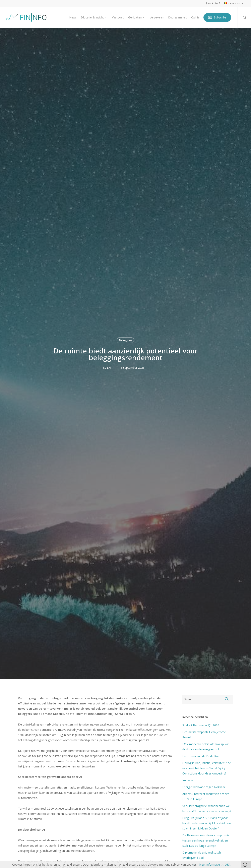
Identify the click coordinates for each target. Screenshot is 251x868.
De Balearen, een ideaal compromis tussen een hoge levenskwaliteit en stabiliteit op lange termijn (206, 840)
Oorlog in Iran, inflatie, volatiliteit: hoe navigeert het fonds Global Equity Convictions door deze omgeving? (207, 768)
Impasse (188, 780)
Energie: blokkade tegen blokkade (204, 787)
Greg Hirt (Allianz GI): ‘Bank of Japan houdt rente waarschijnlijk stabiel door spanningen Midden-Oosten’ (207, 823)
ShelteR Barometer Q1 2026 (201, 725)
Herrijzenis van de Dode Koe (201, 756)
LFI (109, 367)
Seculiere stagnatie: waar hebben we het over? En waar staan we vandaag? (207, 808)
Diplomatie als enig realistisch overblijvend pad (202, 855)
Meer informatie (209, 864)
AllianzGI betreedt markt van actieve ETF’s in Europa (206, 796)
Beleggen (125, 340)
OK (227, 864)
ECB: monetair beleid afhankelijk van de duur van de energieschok (206, 747)
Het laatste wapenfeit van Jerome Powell (204, 735)
